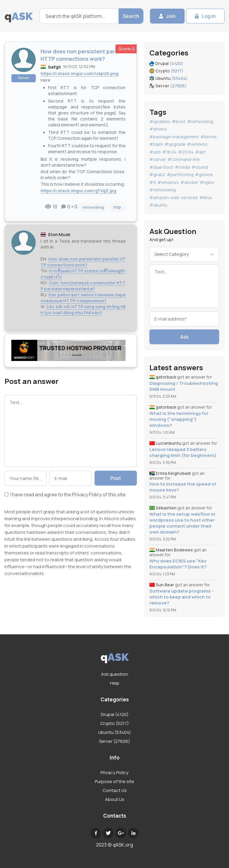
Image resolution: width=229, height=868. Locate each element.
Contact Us (115, 790)
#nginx (207, 182)
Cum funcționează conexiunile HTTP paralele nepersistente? (83, 286)
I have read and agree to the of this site (65, 495)
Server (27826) (114, 741)
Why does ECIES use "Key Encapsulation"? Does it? (178, 564)
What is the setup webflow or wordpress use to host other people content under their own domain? (182, 523)
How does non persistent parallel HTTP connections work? (83, 262)
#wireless (197, 144)
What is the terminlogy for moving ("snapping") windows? (179, 419)
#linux (206, 197)
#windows (168, 182)
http (117, 207)
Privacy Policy (87, 495)
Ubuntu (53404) (114, 732)
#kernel (208, 137)
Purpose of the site (114, 781)
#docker (189, 182)
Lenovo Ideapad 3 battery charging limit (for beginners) (183, 452)
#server (158, 159)
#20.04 (186, 152)
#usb (155, 152)
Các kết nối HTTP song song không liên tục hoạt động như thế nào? (83, 310)
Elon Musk (59, 234)
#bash (156, 144)
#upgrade (175, 144)
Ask (184, 337)
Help (115, 683)
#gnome (204, 175)
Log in (209, 16)
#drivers (158, 129)
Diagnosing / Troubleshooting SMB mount (184, 386)
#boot (179, 121)
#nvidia (182, 167)
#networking (200, 121)
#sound (200, 167)
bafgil (55, 67)
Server (24, 78)
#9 (153, 182)
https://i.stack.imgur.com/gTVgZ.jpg (78, 191)
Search (131, 16)
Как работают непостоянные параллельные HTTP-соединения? (83, 298)
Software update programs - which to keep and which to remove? (182, 597)
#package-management (174, 137)
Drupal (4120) (115, 714)
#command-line (184, 159)
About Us (115, 799)
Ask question (115, 674)
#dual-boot (161, 167)
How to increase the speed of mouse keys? (183, 487)
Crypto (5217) (114, 723)
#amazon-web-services (174, 197)
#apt (200, 152)
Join (171, 16)
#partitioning (180, 175)
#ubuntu (158, 205)
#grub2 (157, 175)
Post (116, 478)
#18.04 (169, 152)
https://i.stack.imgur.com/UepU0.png (79, 73)
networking (93, 207)
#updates (160, 121)
